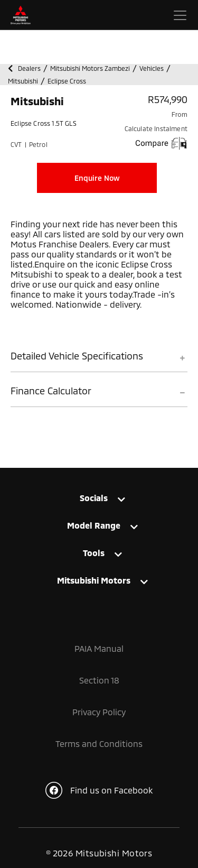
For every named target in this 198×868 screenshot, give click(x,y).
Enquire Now (97, 178)
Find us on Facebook (99, 790)
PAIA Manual (99, 648)
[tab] (99, 361)
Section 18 (99, 680)
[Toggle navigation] (180, 15)
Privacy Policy (99, 712)
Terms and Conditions (99, 744)
